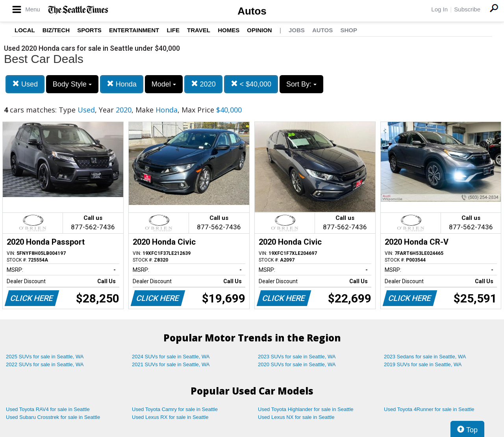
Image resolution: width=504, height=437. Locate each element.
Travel (199, 30)
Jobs (297, 30)
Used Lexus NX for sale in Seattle (296, 417)
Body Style (72, 84)
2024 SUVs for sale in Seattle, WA (171, 357)
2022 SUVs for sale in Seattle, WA (45, 364)
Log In (439, 9)
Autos (252, 11)
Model (164, 84)
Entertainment (134, 30)
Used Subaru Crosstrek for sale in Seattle (53, 417)
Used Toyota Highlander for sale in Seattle (306, 409)
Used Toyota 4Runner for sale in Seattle (429, 409)
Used (25, 84)
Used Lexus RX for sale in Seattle (170, 417)
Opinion (259, 30)
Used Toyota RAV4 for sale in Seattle (48, 409)
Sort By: (301, 84)
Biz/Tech (56, 30)
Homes (229, 30)
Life (173, 30)
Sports (89, 30)
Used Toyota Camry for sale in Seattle (175, 409)
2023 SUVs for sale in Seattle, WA (297, 357)
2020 (203, 84)
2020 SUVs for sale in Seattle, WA (297, 364)
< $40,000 (251, 84)
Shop (349, 30)
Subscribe (467, 9)
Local (25, 30)
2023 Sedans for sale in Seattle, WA (425, 357)
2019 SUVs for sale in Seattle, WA (423, 364)
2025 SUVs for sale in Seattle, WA (45, 357)
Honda (122, 84)
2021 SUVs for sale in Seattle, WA (171, 364)
